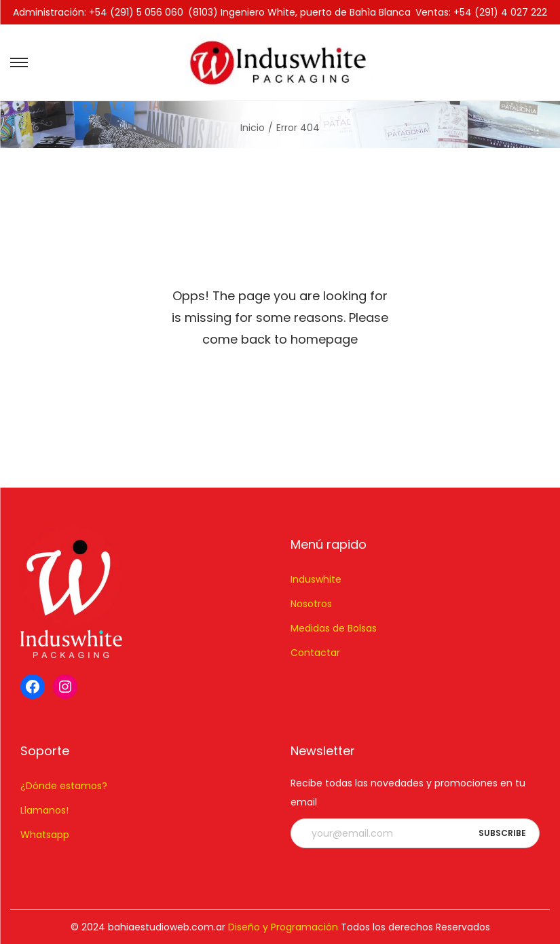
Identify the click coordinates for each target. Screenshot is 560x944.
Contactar (315, 653)
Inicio (253, 128)
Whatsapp (45, 835)
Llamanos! (44, 810)
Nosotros (311, 604)
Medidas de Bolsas (334, 628)
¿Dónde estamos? (64, 786)
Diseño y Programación (283, 927)
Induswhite (316, 579)
